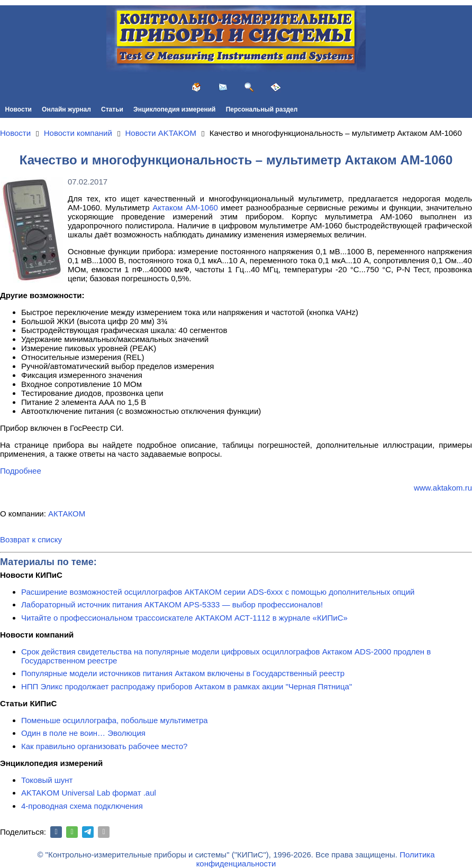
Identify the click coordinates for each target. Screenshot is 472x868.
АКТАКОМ (67, 514)
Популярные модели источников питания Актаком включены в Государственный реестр (183, 673)
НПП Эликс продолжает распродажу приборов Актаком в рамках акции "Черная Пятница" (187, 686)
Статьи (112, 109)
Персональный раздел (262, 109)
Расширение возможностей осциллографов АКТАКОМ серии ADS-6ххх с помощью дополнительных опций (218, 592)
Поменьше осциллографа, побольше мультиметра (115, 720)
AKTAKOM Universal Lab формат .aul (89, 793)
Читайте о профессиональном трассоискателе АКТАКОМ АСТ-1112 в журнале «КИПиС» (184, 618)
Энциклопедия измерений (174, 109)
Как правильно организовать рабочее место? (104, 746)
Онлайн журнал (66, 109)
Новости (19, 109)
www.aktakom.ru (443, 488)
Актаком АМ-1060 (185, 207)
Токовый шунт (47, 780)
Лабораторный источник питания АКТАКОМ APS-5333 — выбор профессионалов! (172, 604)
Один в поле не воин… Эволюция (83, 733)
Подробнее (21, 471)
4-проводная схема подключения (82, 806)
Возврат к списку (31, 539)
